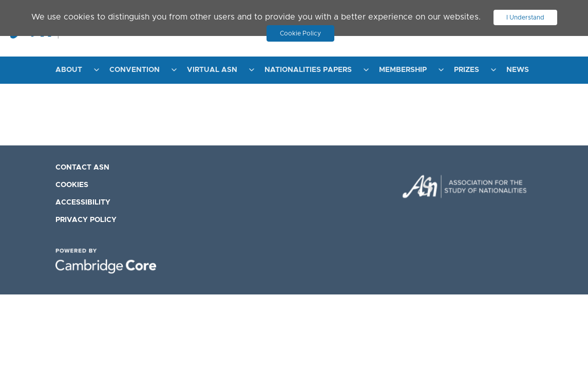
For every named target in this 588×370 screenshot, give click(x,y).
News (518, 70)
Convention (135, 70)
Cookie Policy (300, 33)
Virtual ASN (212, 70)
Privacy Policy (86, 220)
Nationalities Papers (308, 70)
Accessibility (83, 202)
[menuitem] (75, 70)
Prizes (467, 70)
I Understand (525, 17)
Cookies (72, 185)
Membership (403, 70)
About (69, 70)
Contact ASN (82, 168)
